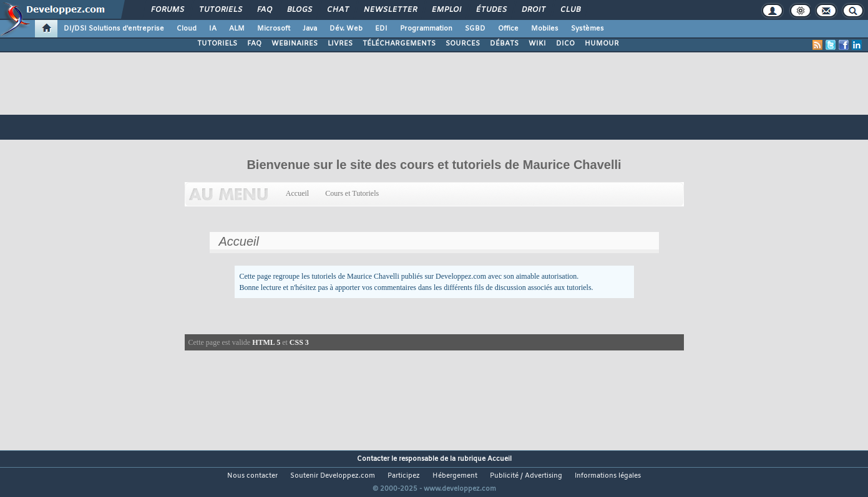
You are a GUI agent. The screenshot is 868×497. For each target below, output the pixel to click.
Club (570, 10)
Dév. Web (346, 29)
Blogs (299, 10)
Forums (167, 10)
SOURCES (463, 44)
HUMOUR (602, 44)
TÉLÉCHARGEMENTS (399, 44)
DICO (565, 44)
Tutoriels (220, 10)
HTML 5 (266, 342)
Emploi (446, 10)
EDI (381, 29)
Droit (533, 10)
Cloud (187, 29)
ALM (237, 29)
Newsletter (390, 10)
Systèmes (588, 29)
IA (213, 29)
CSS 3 (299, 342)
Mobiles (545, 29)
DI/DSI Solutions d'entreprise (114, 29)
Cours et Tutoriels (352, 193)
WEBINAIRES (295, 44)
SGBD (475, 29)
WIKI (537, 44)
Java (310, 29)
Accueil (298, 193)
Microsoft (274, 29)
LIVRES (340, 44)
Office (508, 29)
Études (491, 10)
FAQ (264, 10)
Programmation (426, 29)
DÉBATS (504, 44)
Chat (337, 10)
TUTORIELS (217, 44)
